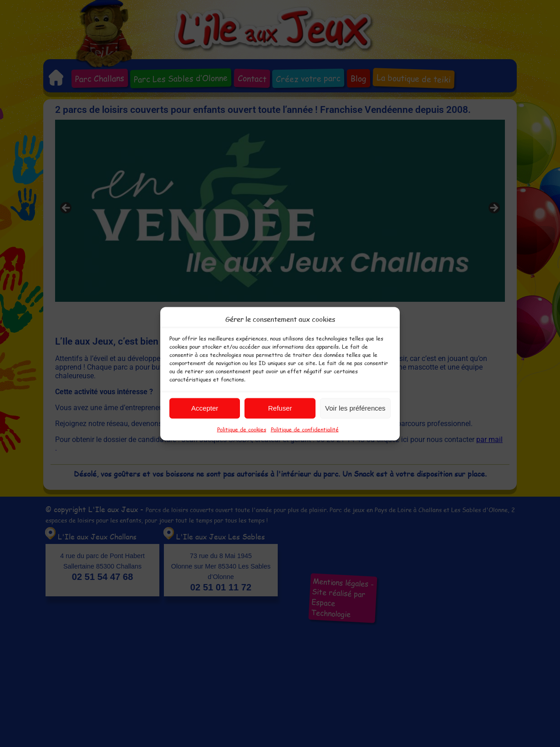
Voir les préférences (355, 408)
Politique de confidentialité (305, 429)
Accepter (205, 408)
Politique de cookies (242, 429)
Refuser (280, 408)
